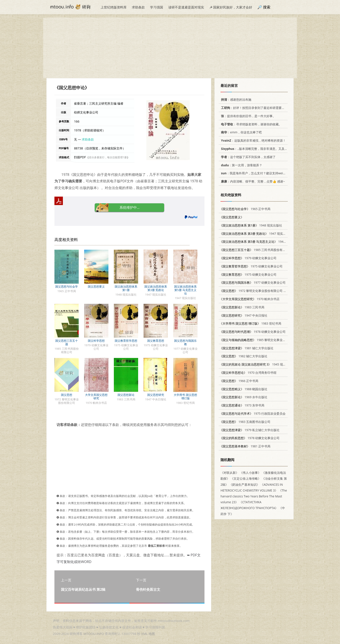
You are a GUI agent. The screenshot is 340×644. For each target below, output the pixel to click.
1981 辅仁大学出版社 (246, 348)
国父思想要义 (96, 286)
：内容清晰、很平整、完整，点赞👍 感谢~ (252, 181)
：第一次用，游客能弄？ (241, 165)
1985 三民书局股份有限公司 (256, 250)
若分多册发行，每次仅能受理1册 (108, 157)
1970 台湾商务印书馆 (248, 373)
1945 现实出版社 (257, 364)
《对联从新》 (230, 473)
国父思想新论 (126, 395)
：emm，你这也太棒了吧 (241, 132)
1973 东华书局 (242, 405)
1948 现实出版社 (251, 225)
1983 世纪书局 (250, 323)
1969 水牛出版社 (243, 397)
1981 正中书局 (245, 446)
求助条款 (138, 7)
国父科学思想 (96, 341)
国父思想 (67, 395)
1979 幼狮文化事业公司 (248, 258)
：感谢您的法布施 (235, 100)
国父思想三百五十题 (67, 342)
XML (144, 634)
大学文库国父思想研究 (96, 396)
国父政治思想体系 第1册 (126, 288)
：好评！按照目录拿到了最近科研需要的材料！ (257, 108)
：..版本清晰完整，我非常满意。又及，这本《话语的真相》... (268, 149)
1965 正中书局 (245, 209)
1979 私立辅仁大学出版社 (249, 430)
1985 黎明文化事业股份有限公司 (260, 340)
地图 (152, 634)
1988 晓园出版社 (243, 389)
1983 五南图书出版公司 (245, 422)
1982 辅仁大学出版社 (243, 356)
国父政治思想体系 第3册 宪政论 (156, 288)
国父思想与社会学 (67, 286)
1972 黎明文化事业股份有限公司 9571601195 (260, 291)
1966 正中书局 (239, 381)
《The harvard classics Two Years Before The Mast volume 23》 (254, 496)
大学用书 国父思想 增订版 (185, 396)
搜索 (267, 7)
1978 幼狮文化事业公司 (253, 332)
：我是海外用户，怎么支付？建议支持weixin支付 (256, 173)
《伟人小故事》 (250, 473)
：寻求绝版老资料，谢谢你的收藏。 (251, 124)
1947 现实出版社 (256, 234)
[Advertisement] (170, 48)
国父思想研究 (156, 395)
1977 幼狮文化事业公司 (253, 282)
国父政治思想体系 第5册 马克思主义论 (185, 290)
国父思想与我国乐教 (185, 342)
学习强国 (157, 7)
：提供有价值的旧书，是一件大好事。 (248, 116)
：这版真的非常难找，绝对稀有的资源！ (253, 140)
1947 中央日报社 (243, 315)
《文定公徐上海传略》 (246, 478)
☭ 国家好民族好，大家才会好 (231, 7)
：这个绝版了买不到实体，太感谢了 (248, 157)
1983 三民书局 (242, 307)
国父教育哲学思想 (126, 341)
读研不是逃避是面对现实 (186, 7)
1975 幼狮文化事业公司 (251, 266)
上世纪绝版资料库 (114, 7)
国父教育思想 (156, 341)
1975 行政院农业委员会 (253, 413)
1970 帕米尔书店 (249, 299)
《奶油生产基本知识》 (244, 485)
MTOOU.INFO (94, 634)
